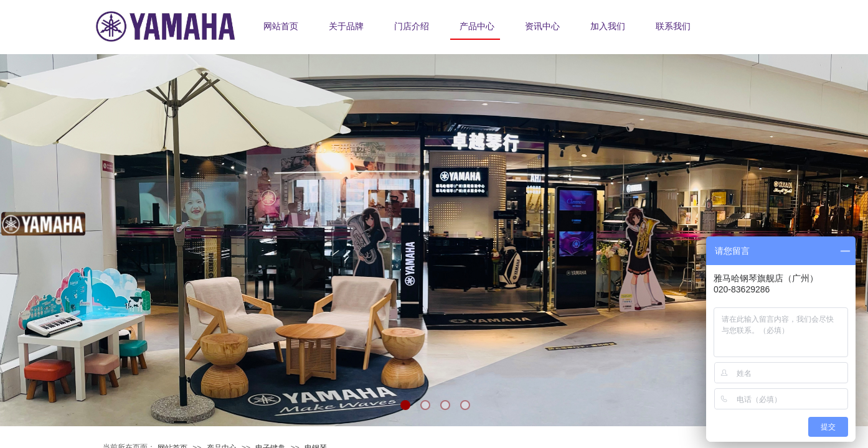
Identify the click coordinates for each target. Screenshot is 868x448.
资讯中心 (542, 26)
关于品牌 (346, 26)
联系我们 (673, 26)
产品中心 (477, 26)
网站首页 (281, 26)
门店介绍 (412, 26)
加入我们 (608, 26)
